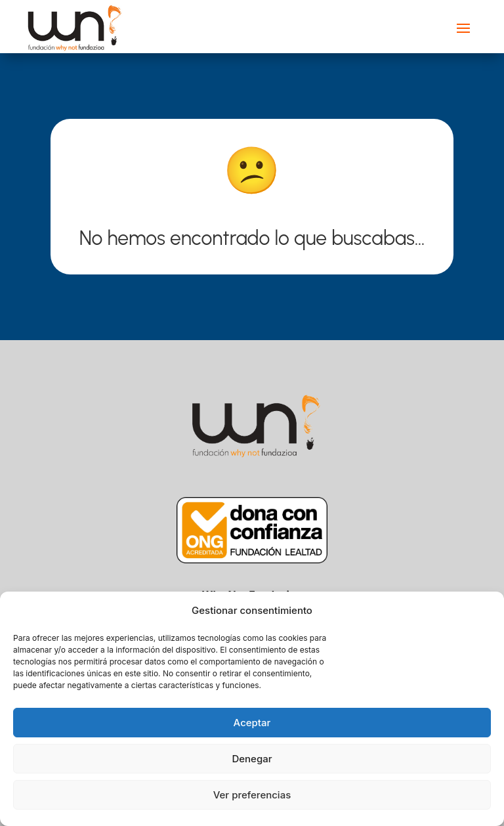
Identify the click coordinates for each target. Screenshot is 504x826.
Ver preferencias (252, 795)
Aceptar (252, 723)
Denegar (252, 759)
